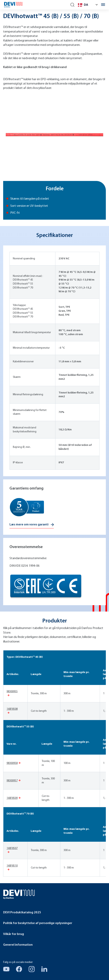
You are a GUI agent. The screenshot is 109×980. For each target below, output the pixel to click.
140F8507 (12, 848)
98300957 (12, 781)
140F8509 (12, 798)
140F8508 (12, 709)
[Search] (73, 5)
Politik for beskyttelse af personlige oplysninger (38, 923)
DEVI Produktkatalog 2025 (22, 913)
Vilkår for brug (14, 934)
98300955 (12, 692)
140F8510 (12, 866)
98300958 (12, 763)
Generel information (18, 945)
